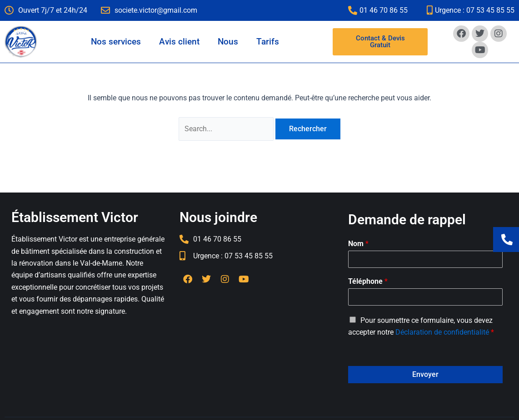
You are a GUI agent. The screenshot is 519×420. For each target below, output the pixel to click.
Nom (358, 244)
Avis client (179, 42)
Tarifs (268, 42)
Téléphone (368, 281)
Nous (228, 42)
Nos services (116, 42)
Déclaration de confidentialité (442, 332)
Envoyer (425, 374)
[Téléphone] (425, 297)
